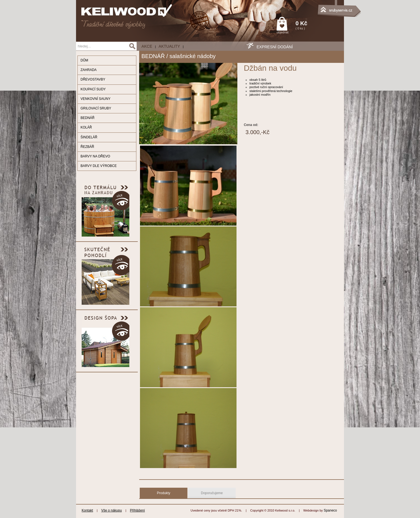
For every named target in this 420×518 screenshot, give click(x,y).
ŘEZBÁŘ (87, 147)
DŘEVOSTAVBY (93, 79)
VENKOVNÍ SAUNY (96, 99)
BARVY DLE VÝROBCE (99, 166)
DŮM (84, 60)
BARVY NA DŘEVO (95, 156)
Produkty (163, 493)
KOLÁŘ (86, 127)
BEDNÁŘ (88, 118)
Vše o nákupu (112, 510)
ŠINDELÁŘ (89, 137)
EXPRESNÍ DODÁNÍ (275, 47)
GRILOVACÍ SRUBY (96, 108)
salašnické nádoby (193, 56)
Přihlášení (137, 510)
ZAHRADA (89, 70)
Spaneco (330, 510)
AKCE (147, 46)
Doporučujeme (212, 493)
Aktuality (169, 46)
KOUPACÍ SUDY (93, 89)
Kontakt (87, 510)
